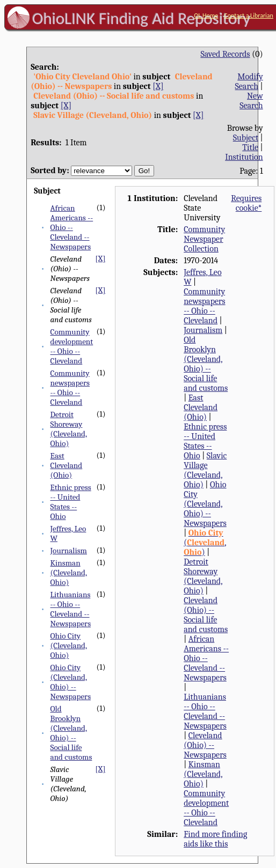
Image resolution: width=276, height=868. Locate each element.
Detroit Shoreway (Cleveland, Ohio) (69, 429)
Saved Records (225, 54)
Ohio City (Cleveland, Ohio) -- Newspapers (71, 682)
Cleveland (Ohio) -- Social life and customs (206, 615)
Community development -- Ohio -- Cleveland (72, 346)
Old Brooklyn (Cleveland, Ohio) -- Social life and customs (71, 733)
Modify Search (249, 81)
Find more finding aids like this (215, 839)
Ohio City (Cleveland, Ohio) (69, 646)
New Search (251, 101)
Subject (246, 138)
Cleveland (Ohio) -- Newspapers (205, 745)
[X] (158, 86)
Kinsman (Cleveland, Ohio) (69, 573)
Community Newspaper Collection (204, 239)
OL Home (206, 16)
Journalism (69, 551)
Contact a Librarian (249, 16)
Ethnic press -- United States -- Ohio (71, 502)
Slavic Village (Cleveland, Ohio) (205, 470)
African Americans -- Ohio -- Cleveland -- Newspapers (72, 227)
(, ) (205, 543)
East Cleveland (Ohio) (67, 465)
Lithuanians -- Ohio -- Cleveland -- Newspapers (71, 609)
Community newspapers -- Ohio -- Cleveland (70, 388)
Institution (244, 157)
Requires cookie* (246, 203)
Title (250, 147)
